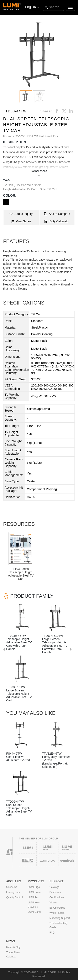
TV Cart (9, 185)
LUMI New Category (34, 905)
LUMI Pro (33, 897)
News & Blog (13, 947)
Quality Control (14, 897)
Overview (11, 887)
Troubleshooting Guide (58, 925)
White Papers (57, 913)
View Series (21, 221)
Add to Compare (57, 214)
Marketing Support (60, 918)
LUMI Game (35, 912)
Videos (53, 903)
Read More (39, 171)
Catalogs (54, 887)
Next (73, 598)
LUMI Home (35, 892)
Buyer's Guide (57, 908)
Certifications (57, 897)
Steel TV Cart (49, 189)
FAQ (52, 933)
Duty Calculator (57, 221)
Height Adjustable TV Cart (20, 189)
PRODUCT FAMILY (32, 596)
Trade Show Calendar (13, 955)
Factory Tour (13, 892)
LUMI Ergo (34, 887)
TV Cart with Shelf (29, 185)
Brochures (55, 892)
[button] (39, 54)
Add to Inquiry (21, 214)
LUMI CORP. (48, 972)
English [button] (32, 7)
